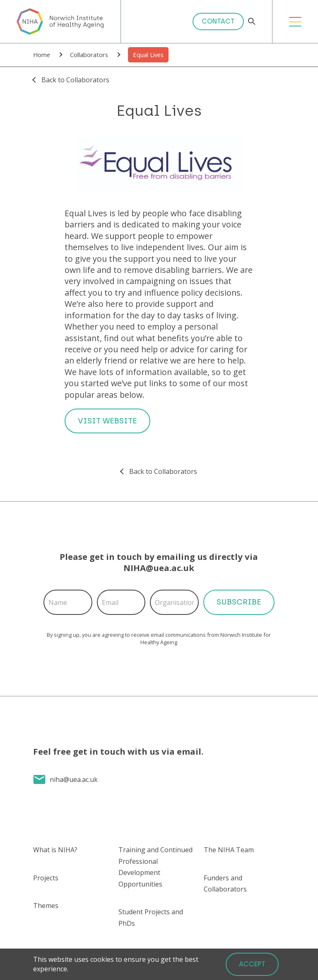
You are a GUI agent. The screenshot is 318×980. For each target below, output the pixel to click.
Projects (46, 878)
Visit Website (107, 421)
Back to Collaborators (75, 80)
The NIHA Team (229, 850)
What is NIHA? (55, 850)
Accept (252, 964)
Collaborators (89, 55)
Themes (46, 906)
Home (42, 55)
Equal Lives (148, 55)
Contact (218, 21)
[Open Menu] (295, 22)
